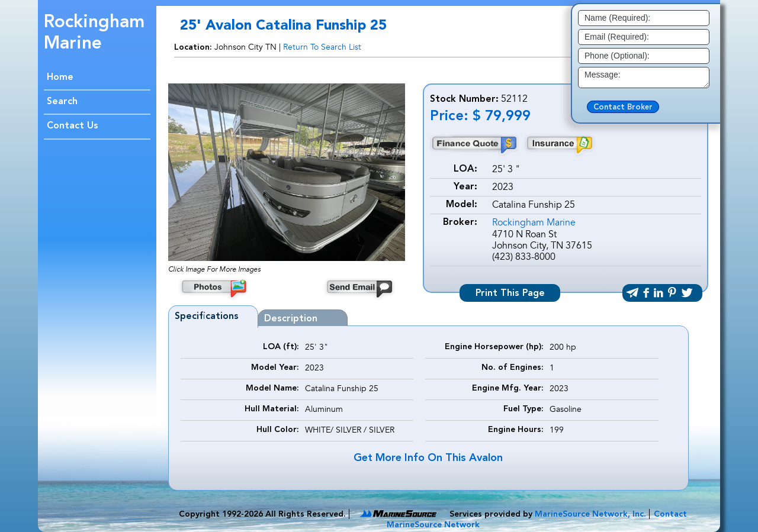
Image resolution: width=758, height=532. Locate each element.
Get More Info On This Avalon (428, 458)
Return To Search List (322, 47)
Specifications (207, 317)
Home (60, 78)
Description (291, 319)
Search (62, 102)
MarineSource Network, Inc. (590, 514)
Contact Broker (623, 107)
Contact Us (73, 126)
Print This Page (510, 294)
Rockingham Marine (534, 223)
